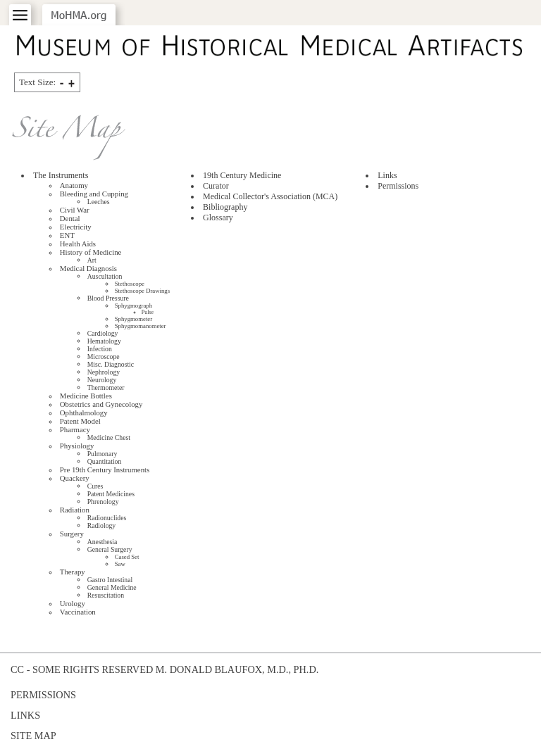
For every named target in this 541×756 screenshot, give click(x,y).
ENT (67, 235)
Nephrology (104, 372)
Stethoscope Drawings (142, 291)
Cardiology (103, 333)
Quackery (75, 478)
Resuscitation (106, 595)
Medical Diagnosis (88, 268)
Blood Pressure (108, 298)
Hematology (104, 341)
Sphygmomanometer (141, 326)
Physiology (77, 446)
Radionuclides (107, 518)
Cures (95, 486)
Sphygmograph (133, 305)
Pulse (148, 312)
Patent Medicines (111, 494)
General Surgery (110, 549)
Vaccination (78, 612)
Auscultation (105, 276)
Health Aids (78, 244)
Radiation (75, 510)
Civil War (75, 210)
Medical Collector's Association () (270, 196)
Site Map (33, 736)
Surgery (72, 534)
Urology (73, 603)
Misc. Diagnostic (111, 364)
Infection (100, 349)
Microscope (104, 357)
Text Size (37, 82)
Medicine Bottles (86, 396)
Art (92, 260)
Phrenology (103, 502)
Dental (70, 218)
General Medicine (112, 587)
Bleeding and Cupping (94, 194)
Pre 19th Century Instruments (105, 470)
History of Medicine (91, 252)
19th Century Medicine (242, 175)
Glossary (218, 218)
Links (387, 175)
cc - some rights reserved (82, 669)
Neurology (102, 380)
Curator (216, 186)
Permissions (398, 186)
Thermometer (106, 388)
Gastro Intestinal (110, 580)
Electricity (76, 227)
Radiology (102, 525)
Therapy (73, 572)
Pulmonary (102, 454)
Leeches (99, 202)
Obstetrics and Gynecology (101, 404)
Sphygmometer (133, 319)
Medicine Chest (109, 437)
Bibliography (225, 207)
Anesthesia (102, 542)
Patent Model (80, 421)
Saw (120, 564)
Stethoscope (130, 284)
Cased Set (127, 557)
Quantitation (105, 461)
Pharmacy (75, 429)
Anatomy (74, 185)
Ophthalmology (84, 412)
